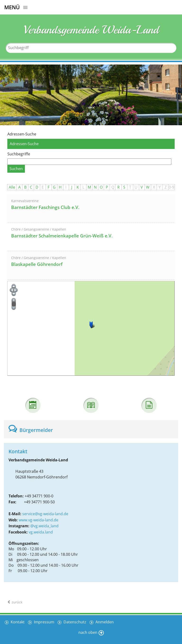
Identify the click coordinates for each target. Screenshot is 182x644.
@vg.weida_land (44, 526)
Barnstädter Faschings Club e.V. (45, 207)
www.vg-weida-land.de (39, 520)
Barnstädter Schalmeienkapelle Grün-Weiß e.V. (62, 236)
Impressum (44, 622)
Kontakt (17, 622)
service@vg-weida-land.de (45, 514)
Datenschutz (74, 622)
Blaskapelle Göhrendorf (37, 264)
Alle (12, 187)
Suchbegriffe (19, 154)
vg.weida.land (41, 532)
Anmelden (104, 622)
